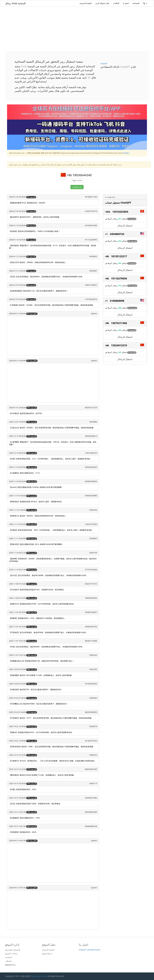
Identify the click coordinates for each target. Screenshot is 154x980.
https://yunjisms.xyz (38, 976)
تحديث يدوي (77, 180)
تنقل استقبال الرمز (102, 3)
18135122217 (119, 256)
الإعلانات (116, 3)
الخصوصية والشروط (13, 950)
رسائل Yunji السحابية (15, 3)
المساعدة (136, 3)
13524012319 (119, 345)
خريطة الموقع (47, 954)
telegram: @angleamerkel (90, 950)
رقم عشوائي (77, 187)
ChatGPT (104, 64)
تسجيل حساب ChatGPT (118, 203)
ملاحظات (9, 961)
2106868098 (117, 301)
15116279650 (119, 278)
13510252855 (120, 212)
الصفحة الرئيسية (86, 3)
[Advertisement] (77, 25)
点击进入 (126, 153)
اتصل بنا (126, 3)
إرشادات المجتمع (11, 954)
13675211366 (119, 323)
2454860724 (117, 234)
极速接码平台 (10, 965)
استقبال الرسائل (125, 225)
